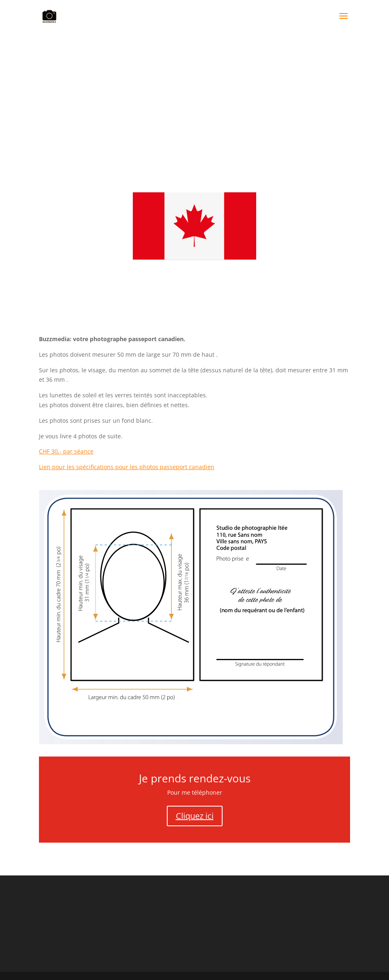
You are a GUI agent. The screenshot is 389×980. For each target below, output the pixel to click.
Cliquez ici (195, 816)
